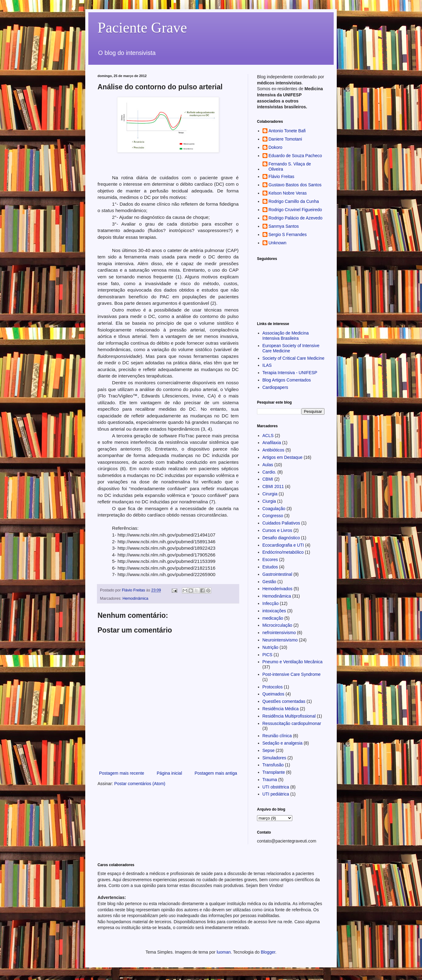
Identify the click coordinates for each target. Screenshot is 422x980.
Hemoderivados (278, 589)
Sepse (269, 750)
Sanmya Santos (284, 226)
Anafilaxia (272, 443)
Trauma (270, 780)
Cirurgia (270, 494)
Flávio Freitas (282, 176)
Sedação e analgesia (283, 743)
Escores (270, 560)
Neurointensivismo (280, 640)
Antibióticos (274, 450)
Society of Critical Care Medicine (293, 358)
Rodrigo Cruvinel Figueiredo (295, 210)
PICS (268, 655)
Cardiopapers (275, 387)
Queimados (274, 694)
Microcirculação (277, 625)
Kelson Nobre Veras (288, 193)
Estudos (270, 567)
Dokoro (276, 147)
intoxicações (274, 611)
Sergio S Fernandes (288, 234)
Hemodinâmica (136, 598)
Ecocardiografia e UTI (283, 545)
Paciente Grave (142, 27)
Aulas (268, 465)
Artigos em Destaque (283, 457)
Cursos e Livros (277, 530)
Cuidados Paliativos (281, 523)
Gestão (269, 582)
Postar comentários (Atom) (140, 784)
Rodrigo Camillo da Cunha (294, 201)
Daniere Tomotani (285, 139)
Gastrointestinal (277, 574)
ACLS (268, 436)
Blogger (268, 952)
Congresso (273, 516)
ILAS (267, 365)
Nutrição (270, 647)
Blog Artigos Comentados (287, 380)
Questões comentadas (284, 701)
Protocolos (273, 687)
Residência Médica (281, 709)
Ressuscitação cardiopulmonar (292, 723)
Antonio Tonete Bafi (287, 131)
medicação (273, 618)
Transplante (274, 772)
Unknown (278, 243)
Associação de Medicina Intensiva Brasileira (286, 336)
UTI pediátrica (276, 794)
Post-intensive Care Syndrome (292, 674)
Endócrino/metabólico (283, 552)
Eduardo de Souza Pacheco (295, 156)
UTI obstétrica (276, 787)
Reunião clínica (277, 736)
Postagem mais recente (122, 773)
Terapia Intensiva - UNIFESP (290, 373)
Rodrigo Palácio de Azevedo (296, 218)
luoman (224, 952)
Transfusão (273, 765)
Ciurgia (269, 501)
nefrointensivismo (279, 633)
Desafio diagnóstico (281, 538)
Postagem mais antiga (216, 773)
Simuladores (274, 758)
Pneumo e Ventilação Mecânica (293, 662)
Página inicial (169, 773)
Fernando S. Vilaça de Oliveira (290, 167)
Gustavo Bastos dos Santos (295, 185)
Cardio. (269, 472)
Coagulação (274, 509)
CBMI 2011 (273, 486)
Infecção (271, 603)
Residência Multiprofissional (289, 716)
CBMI (268, 479)
